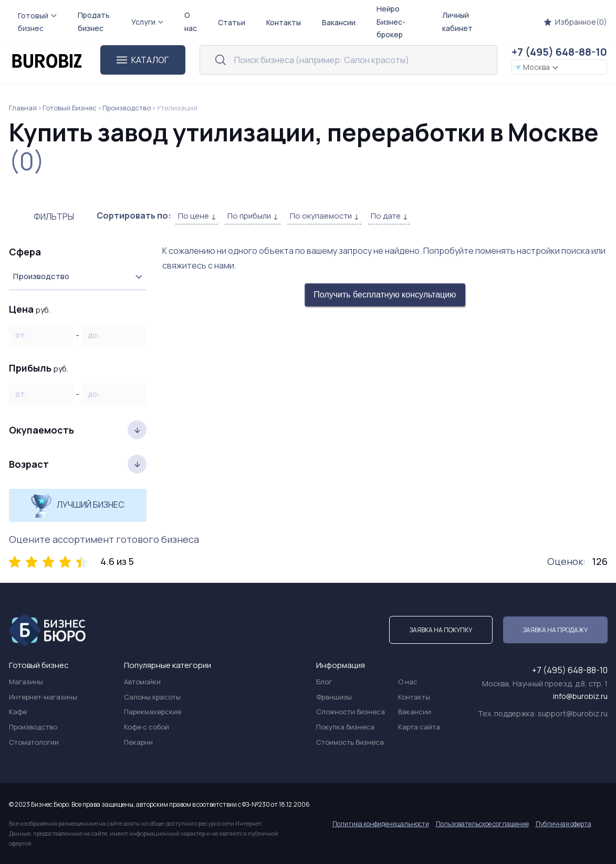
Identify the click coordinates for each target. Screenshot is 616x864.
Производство (127, 108)
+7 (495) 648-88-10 (559, 52)
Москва (537, 67)
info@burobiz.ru (580, 696)
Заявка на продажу (555, 630)
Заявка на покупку (441, 630)
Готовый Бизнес (70, 108)
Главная (23, 108)
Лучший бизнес (77, 505)
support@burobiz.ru (573, 713)
